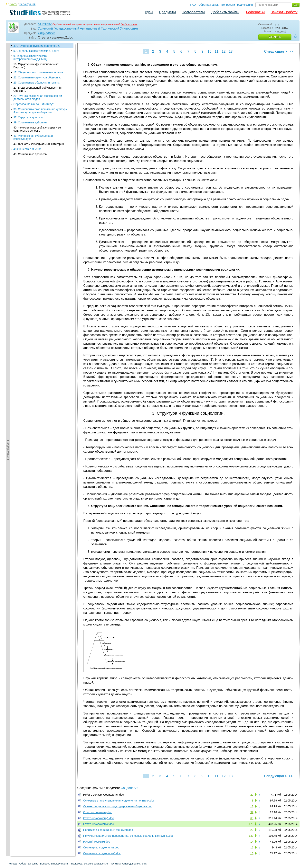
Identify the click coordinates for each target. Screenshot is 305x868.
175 (251, 824)
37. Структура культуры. (29, 117)
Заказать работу (284, 12)
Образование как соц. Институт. (34, 104)
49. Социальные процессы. (31, 154)
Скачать (275, 37)
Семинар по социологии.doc (101, 847)
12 (224, 51)
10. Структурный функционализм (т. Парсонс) (36, 66)
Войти (13, 4)
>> (291, 51)
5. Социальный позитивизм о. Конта (36, 51)
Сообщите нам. (129, 24)
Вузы (149, 12)
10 (209, 51)
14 (252, 842)
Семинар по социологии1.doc (102, 853)
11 (216, 51)
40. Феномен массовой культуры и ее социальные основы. (37, 129)
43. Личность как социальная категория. (39, 144)
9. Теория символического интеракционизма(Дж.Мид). (31, 58)
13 (231, 51)
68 (252, 818)
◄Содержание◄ (8, 112)
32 (252, 812)
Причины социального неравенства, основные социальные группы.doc (128, 836)
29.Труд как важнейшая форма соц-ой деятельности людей (38, 97)
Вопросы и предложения (237, 5)
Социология (47, 33)
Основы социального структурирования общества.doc (118, 806)
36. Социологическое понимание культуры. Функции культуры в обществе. (41, 111)
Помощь (13, 864)
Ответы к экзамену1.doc (99, 818)
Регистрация (27, 4)
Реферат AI (255, 12)
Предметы (167, 12)
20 (252, 795)
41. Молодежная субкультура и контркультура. (33, 137)
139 (251, 836)
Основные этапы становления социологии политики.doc (119, 801)
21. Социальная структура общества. (37, 77)
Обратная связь (209, 5)
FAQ (193, 5)
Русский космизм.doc (97, 842)
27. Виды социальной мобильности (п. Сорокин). (38, 89)
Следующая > (275, 51)
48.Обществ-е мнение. (28, 149)
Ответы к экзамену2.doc (99, 824)
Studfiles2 (45, 24)
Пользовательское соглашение (89, 864)
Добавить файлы (225, 12)
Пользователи (193, 12)
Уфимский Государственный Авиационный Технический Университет (88, 28)
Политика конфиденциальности (129, 864)
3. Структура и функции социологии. (37, 46)
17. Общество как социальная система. (39, 72)
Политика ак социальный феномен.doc (108, 830)
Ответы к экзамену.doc (98, 812)
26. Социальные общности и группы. (37, 83)
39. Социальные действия (30, 122)
